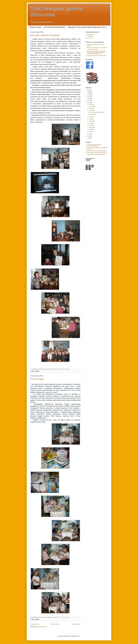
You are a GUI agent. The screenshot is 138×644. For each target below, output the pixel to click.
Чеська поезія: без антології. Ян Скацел (97, 56)
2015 (89, 100)
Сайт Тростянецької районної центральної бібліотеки (94, 145)
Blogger (78, 636)
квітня (90, 125)
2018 (89, 94)
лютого (90, 129)
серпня (90, 117)
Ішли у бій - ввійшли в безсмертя (45, 35)
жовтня (91, 108)
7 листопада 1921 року (93, 49)
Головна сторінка (35, 27)
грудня (90, 104)
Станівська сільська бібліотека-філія (96, 154)
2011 (89, 138)
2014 (89, 102)
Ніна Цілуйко (90, 34)
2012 (89, 136)
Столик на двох (37, 379)
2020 (89, 90)
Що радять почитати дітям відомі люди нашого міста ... (88, 27)
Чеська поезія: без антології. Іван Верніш (97, 48)
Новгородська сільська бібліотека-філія (97, 153)
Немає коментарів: (65, 369)
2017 (89, 96)
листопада (91, 106)
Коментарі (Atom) (43, 627)
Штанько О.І (90, 38)
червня (90, 121)
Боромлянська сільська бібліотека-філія (97, 151)
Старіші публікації (76, 624)
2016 (89, 98)
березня (91, 127)
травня (90, 123)
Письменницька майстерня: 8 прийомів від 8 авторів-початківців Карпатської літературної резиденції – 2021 (97, 52)
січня (90, 131)
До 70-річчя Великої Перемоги (55, 27)
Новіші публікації (35, 624)
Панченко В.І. (90, 36)
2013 (89, 134)
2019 (89, 92)
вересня (91, 111)
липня (90, 119)
